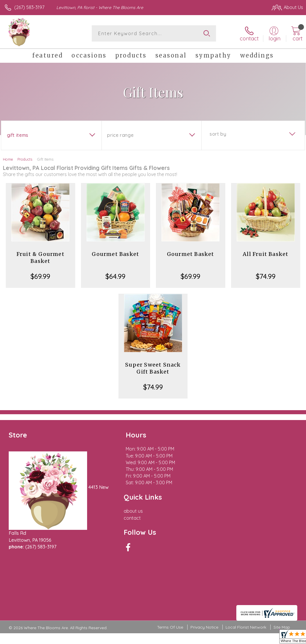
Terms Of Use (170, 576)
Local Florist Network (246, 576)
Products (25, 159)
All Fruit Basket (265, 254)
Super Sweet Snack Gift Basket (153, 368)
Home (8, 159)
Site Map (282, 576)
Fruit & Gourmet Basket (40, 258)
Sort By (218, 134)
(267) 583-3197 (29, 7)
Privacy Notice (204, 576)
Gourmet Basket (115, 254)
